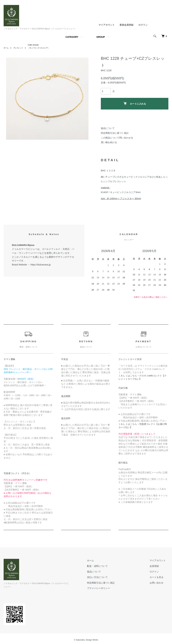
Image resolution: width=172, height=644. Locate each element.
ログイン (143, 25)
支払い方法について (105, 578)
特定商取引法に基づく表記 (115, 134)
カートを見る (159, 578)
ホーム (7, 49)
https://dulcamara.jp (41, 265)
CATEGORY (72, 37)
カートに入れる (135, 104)
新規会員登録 (127, 25)
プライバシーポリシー (106, 589)
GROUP (101, 37)
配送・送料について (105, 567)
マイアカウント (107, 25)
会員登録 (157, 567)
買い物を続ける (109, 143)
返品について (108, 129)
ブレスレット (20, 49)
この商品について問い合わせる (117, 138)
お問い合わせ (159, 584)
